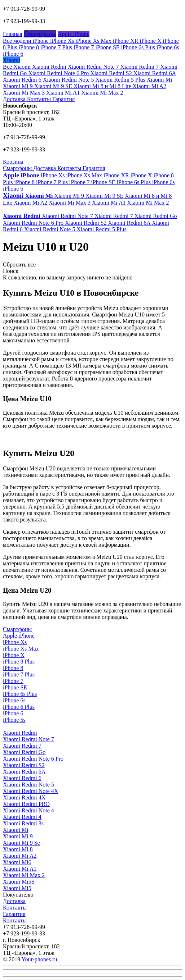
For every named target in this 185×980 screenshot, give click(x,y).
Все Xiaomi (17, 67)
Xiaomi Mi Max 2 (101, 93)
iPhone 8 (28, 47)
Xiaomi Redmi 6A (154, 73)
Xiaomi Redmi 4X (24, 797)
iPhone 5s (14, 720)
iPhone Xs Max (93, 41)
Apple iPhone (74, 34)
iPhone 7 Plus (56, 47)
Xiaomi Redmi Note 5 (68, 80)
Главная (13, 34)
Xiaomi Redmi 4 (22, 817)
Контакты (38, 99)
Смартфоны (40, 34)
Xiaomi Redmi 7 (139, 67)
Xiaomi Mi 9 (18, 86)
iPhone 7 (83, 47)
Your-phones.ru (39, 959)
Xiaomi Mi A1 (62, 93)
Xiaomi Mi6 (17, 862)
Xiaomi (12, 60)
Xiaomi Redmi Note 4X (30, 791)
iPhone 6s (167, 47)
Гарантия (63, 99)
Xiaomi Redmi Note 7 (93, 67)
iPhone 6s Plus (137, 47)
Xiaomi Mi (160, 80)
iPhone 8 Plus (19, 662)
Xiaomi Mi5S (19, 882)
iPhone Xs (61, 41)
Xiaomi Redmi (49, 67)
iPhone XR (125, 41)
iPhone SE (107, 47)
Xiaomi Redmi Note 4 (28, 810)
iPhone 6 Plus (19, 707)
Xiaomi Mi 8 (18, 849)
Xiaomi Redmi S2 (110, 73)
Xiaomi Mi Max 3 (24, 93)
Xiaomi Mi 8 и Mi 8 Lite (102, 86)
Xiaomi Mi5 (17, 888)
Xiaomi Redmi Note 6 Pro (58, 73)
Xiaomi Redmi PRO (26, 804)
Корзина (13, 162)
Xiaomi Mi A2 (149, 86)
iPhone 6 (13, 54)
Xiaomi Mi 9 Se (21, 843)
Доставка (14, 99)
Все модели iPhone (26, 41)
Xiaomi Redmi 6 (22, 80)
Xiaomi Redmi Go (155, 216)
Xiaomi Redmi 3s (23, 823)
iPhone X (150, 41)
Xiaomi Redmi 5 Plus (119, 80)
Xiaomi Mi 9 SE (52, 86)
